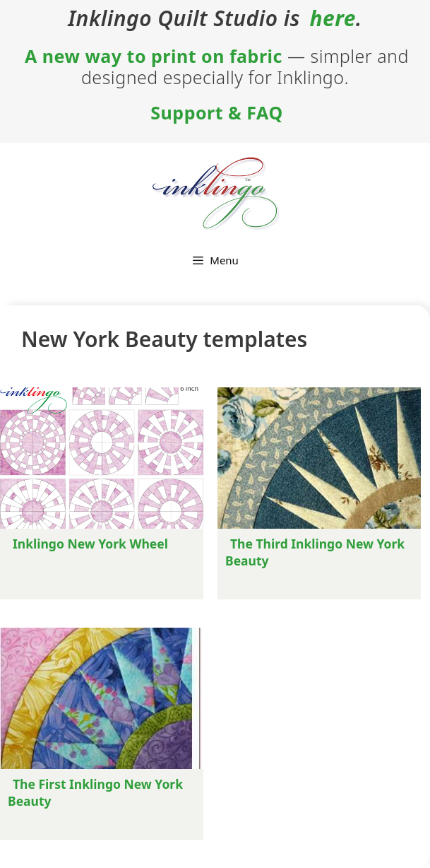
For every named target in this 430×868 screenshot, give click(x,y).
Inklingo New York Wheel (90, 544)
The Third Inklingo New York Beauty (315, 552)
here (333, 18)
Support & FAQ (216, 112)
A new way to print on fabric (154, 56)
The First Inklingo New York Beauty (95, 792)
